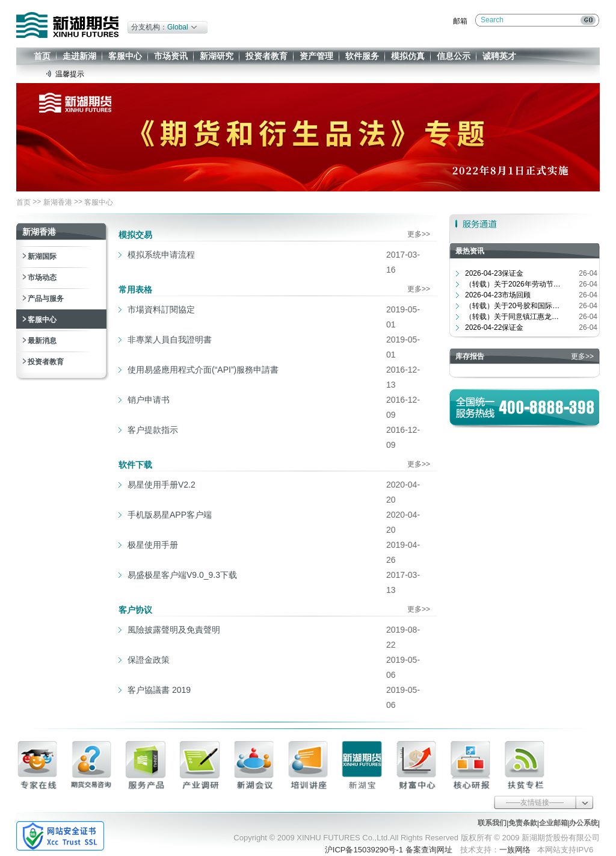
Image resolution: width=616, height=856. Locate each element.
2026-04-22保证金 (494, 327)
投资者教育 (266, 56)
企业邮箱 (553, 823)
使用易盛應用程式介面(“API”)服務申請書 (203, 370)
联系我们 (492, 823)
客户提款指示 (153, 430)
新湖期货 (67, 25)
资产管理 (316, 56)
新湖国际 (42, 256)
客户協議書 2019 (159, 690)
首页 (42, 56)
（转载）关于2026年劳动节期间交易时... (513, 284)
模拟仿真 (408, 56)
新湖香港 (58, 202)
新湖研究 (217, 56)
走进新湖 (79, 56)
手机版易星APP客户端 (170, 515)
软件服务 (362, 56)
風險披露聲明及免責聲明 (174, 630)
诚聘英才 (499, 56)
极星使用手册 (153, 545)
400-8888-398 (547, 407)
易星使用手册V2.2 (162, 485)
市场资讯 (171, 56)
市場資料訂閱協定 (161, 309)
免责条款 (523, 823)
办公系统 (584, 823)
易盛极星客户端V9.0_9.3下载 (182, 575)
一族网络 (515, 850)
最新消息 (42, 341)
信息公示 (454, 56)
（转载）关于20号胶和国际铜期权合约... (513, 306)
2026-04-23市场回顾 (498, 295)
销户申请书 (149, 400)
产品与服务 (46, 299)
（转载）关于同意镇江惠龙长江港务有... (513, 317)
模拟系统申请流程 (161, 255)
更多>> (419, 234)
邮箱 (460, 21)
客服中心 (125, 56)
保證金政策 (149, 660)
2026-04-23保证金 (494, 273)
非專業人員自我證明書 (170, 340)
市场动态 (42, 278)
